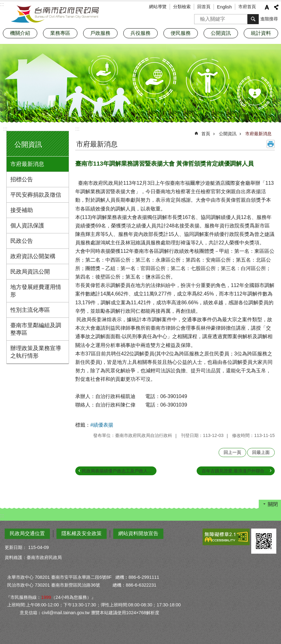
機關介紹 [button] (20, 33)
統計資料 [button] (261, 33)
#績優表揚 (102, 425)
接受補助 (22, 210)
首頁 (206, 134)
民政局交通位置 (27, 533)
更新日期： (16, 547)
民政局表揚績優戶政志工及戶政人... (117, 471)
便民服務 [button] (181, 33)
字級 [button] (267, 7)
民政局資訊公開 (30, 272)
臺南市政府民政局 (55, 14)
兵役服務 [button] (140, 33)
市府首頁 (247, 7)
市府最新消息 (27, 164)
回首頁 (204, 7)
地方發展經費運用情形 (36, 291)
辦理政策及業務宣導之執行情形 (36, 352)
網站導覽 (158, 7)
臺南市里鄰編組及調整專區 (36, 329)
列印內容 (271, 144)
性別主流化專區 (30, 310)
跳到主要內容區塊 (3, 3)
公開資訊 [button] (221, 33)
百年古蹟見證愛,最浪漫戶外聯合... (235, 471)
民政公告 (22, 241)
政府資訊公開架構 (33, 256)
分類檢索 (182, 7)
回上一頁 (232, 452)
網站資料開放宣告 (138, 533)
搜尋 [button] (253, 19)
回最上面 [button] (261, 452)
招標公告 (22, 179)
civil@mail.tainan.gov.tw (66, 613)
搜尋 (199, 17)
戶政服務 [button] (100, 33)
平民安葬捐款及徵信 (36, 195)
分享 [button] (276, 7)
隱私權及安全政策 (82, 533)
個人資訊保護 (27, 226)
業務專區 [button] (60, 33)
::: (5, 129)
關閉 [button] (273, 504)
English (224, 7)
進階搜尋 (269, 19)
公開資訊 (28, 144)
